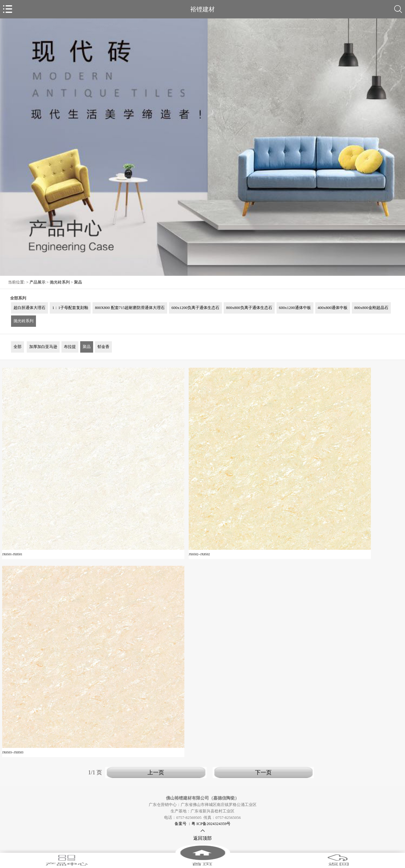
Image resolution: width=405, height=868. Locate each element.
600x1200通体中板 (295, 308)
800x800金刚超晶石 (371, 308)
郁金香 (103, 347)
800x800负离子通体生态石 (249, 308)
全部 (18, 347)
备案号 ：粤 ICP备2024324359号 (203, 824)
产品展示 (37, 282)
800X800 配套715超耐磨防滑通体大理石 (130, 308)
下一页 (263, 772)
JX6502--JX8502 (199, 554)
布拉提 (70, 347)
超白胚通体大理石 (29, 308)
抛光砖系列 (60, 282)
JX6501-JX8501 (12, 554)
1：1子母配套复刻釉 (70, 308)
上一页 (156, 772)
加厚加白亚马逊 (43, 347)
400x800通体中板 (333, 308)
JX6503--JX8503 (13, 752)
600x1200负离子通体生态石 (195, 308)
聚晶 (78, 282)
